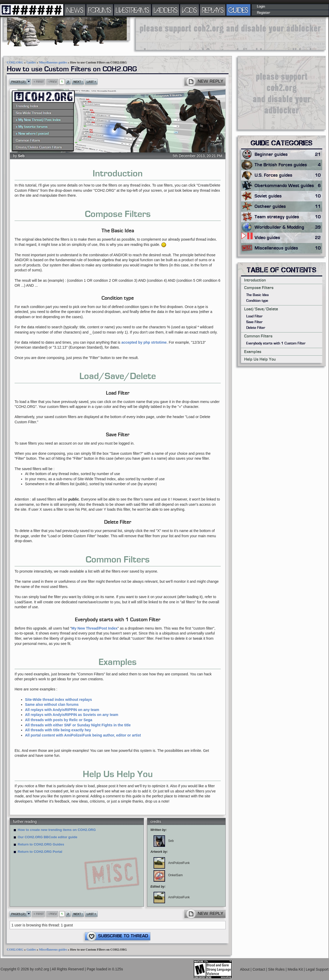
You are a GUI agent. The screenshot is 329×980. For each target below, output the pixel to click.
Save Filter (254, 322)
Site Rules (277, 969)
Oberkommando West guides (288, 186)
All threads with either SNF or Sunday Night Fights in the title (78, 725)
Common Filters (258, 336)
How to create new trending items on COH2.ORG (57, 830)
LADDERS (166, 10)
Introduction (255, 280)
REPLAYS (213, 10)
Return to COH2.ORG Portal (40, 852)
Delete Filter (256, 328)
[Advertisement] (159, 33)
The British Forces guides (288, 165)
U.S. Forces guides (288, 175)
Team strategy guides (288, 217)
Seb (21, 156)
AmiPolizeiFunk (172, 863)
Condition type (257, 301)
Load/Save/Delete (261, 309)
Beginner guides (288, 155)
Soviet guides (288, 196)
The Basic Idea (257, 295)
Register (264, 13)
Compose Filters (259, 288)
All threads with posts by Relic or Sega (59, 720)
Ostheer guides (288, 207)
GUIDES (238, 10)
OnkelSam (168, 875)
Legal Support (317, 969)
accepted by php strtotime (144, 342)
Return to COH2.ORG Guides (41, 844)
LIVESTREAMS (132, 10)
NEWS (75, 10)
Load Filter (254, 316)
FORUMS (100, 10)
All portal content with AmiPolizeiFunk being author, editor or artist (83, 735)
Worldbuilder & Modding (288, 227)
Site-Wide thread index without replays (58, 700)
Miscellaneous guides (53, 62)
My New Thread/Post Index (94, 628)
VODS (189, 10)
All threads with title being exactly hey (58, 730)
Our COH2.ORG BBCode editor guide (48, 837)
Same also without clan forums (52, 704)
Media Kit (296, 969)
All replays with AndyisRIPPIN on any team (62, 710)
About (245, 969)
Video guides (288, 238)
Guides (31, 62)
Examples (253, 352)
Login (261, 7)
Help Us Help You (260, 359)
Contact (259, 969)
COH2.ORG (15, 62)
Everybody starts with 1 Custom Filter (276, 343)
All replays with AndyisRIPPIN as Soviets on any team (72, 715)
